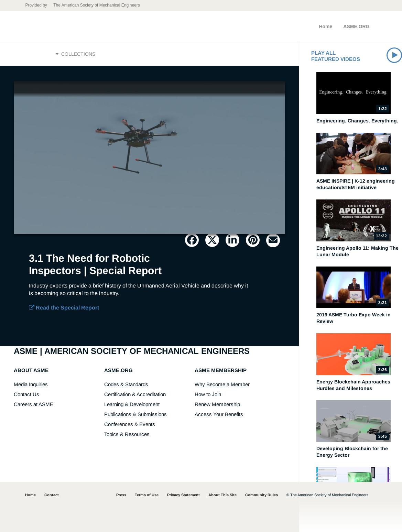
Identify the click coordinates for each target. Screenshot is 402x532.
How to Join (208, 394)
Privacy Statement (183, 495)
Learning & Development (132, 404)
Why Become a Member (222, 384)
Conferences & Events (130, 424)
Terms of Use (147, 495)
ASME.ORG (356, 26)
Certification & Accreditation (135, 394)
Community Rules (262, 495)
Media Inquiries (31, 384)
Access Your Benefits (219, 414)
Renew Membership (217, 404)
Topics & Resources (127, 434)
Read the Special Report (64, 308)
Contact (52, 495)
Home (325, 26)
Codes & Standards (126, 384)
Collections (75, 54)
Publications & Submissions (135, 414)
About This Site (222, 495)
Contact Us (26, 394)
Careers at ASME (34, 404)
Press (121, 495)
